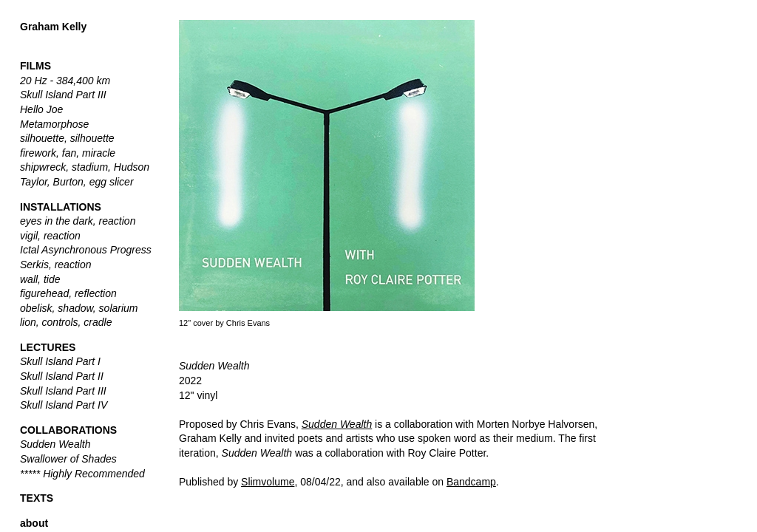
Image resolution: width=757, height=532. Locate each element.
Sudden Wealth (337, 424)
